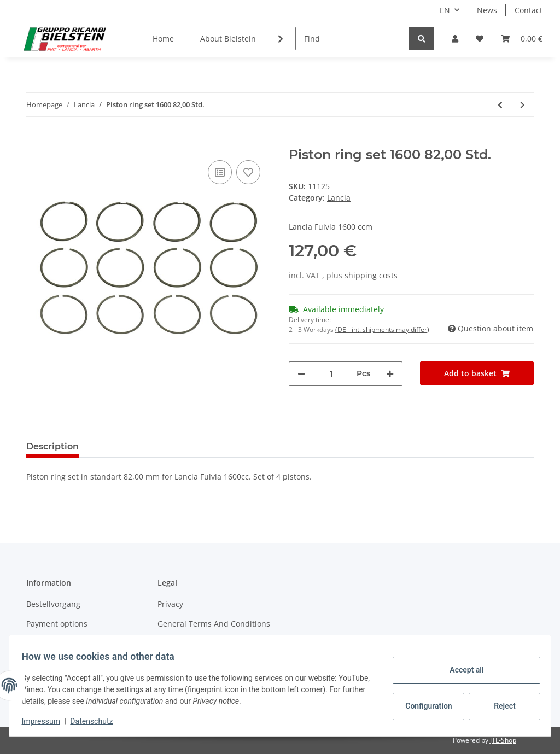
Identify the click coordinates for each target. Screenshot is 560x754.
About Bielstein (228, 39)
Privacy (170, 604)
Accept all (462, 670)
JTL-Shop (503, 740)
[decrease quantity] (301, 374)
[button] (455, 39)
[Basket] (522, 39)
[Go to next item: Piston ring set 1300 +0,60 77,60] (523, 105)
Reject (500, 706)
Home (163, 39)
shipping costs (371, 275)
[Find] (352, 39)
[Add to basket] (35, 141)
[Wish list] (480, 39)
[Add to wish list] (248, 172)
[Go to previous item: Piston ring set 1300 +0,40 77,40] (500, 105)
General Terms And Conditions (214, 624)
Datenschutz (97, 721)
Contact (529, 10)
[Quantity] (331, 374)
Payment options (57, 624)
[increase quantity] (390, 374)
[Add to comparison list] (220, 172)
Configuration (425, 706)
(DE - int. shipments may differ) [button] (382, 329)
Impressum (46, 721)
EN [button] (445, 10)
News (487, 10)
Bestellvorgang (53, 604)
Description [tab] (52, 446)
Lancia (339, 198)
